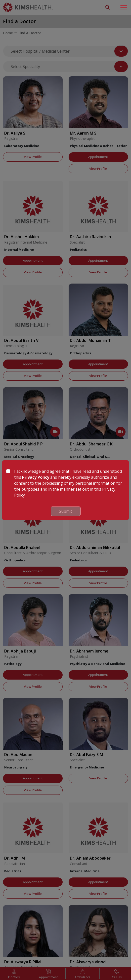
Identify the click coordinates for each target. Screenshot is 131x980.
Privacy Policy (36, 477)
